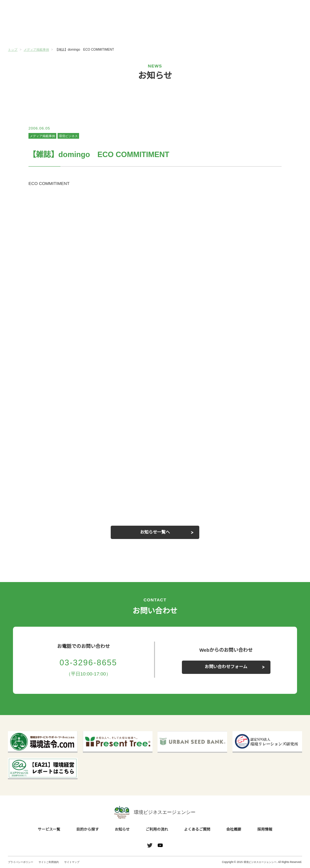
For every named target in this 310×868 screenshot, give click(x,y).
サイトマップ (72, 862)
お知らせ (131, 31)
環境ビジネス (68, 136)
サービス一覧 (33, 32)
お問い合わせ (288, 11)
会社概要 (277, 32)
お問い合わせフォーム (226, 667)
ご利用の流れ (179, 32)
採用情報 (266, 829)
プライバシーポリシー (21, 862)
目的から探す (82, 32)
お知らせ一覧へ (155, 532)
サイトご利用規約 (49, 862)
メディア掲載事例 (42, 136)
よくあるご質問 (228, 32)
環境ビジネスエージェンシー (155, 812)
